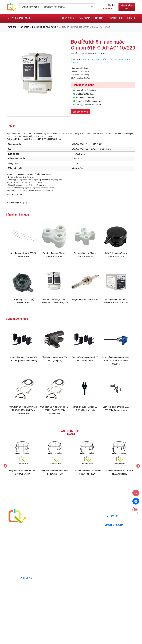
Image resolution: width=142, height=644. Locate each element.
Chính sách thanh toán (85, 522)
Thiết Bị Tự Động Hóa (52, 522)
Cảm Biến (47, 533)
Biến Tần (46, 527)
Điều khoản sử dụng (84, 527)
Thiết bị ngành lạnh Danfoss (56, 549)
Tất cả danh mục (18, 18)
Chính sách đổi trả (83, 516)
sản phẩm (24, 27)
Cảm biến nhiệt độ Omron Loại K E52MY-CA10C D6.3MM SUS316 (116, 361)
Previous (5, 465)
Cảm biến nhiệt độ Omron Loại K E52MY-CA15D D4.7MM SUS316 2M (23, 410)
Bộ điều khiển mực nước (44, 27)
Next (137, 465)
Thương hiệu (115, 18)
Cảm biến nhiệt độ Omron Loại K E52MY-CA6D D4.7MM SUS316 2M (54, 410)
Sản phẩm (84, 18)
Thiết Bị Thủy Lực (50, 516)
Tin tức (99, 18)
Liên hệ (131, 18)
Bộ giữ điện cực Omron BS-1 (85, 299)
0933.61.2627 (27, 578)
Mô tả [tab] (12, 126)
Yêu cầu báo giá (127, 7)
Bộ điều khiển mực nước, (94, 59)
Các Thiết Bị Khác (51, 555)
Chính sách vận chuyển (85, 533)
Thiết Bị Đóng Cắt (50, 538)
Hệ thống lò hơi (49, 544)
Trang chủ (68, 18)
